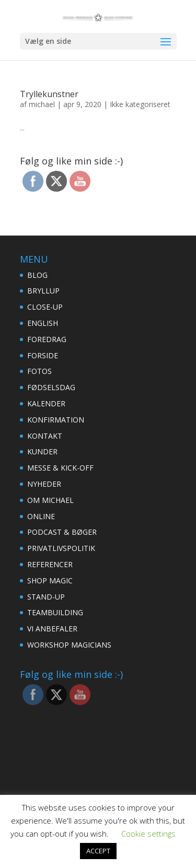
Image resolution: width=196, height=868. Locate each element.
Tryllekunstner (49, 94)
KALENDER (46, 403)
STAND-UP (46, 597)
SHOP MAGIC (50, 580)
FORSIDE (43, 355)
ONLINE (41, 516)
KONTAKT (45, 436)
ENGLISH (43, 323)
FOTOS (39, 371)
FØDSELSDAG (51, 387)
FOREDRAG (47, 339)
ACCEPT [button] (98, 851)
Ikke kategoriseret (140, 104)
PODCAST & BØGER (62, 532)
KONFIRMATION (56, 420)
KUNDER (42, 451)
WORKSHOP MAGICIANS (69, 645)
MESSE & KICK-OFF (60, 468)
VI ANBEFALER (52, 629)
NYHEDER (44, 484)
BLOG (37, 275)
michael (42, 104)
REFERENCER (50, 564)
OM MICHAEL (50, 500)
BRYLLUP (43, 291)
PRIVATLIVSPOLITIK (61, 548)
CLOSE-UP (45, 307)
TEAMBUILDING (55, 612)
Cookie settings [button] (148, 834)
